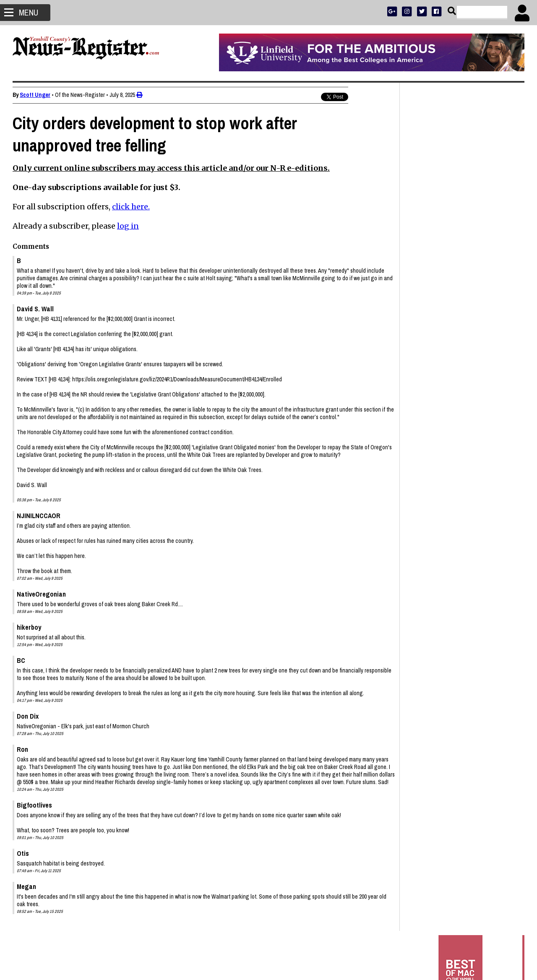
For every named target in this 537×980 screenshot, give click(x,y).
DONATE (506, 249)
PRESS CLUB (479, 249)
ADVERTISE (449, 249)
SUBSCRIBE (420, 249)
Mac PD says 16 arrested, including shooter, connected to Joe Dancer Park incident (458, 588)
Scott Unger (35, 95)
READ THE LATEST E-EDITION (461, 260)
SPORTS (446, 271)
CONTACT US (478, 282)
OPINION (469, 271)
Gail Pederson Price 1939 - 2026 (451, 694)
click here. (131, 207)
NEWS (427, 271)
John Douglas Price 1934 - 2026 (451, 646)
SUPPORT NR (444, 282)
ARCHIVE (493, 271)
